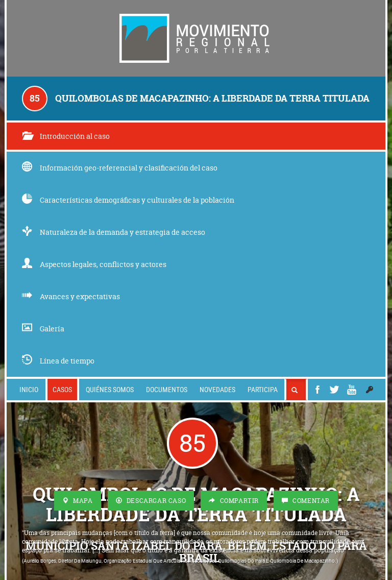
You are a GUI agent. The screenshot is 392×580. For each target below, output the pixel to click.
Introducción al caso (66, 136)
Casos (62, 389)
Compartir (234, 501)
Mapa (78, 501)
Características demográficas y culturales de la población (128, 200)
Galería (43, 329)
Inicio (29, 389)
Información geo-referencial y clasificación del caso (120, 168)
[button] (370, 390)
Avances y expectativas (71, 296)
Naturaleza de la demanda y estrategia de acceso (114, 232)
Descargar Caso (151, 501)
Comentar (306, 501)
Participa (263, 389)
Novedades (217, 389)
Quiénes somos (110, 389)
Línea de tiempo (58, 361)
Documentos (167, 389)
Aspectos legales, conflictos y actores (94, 264)
